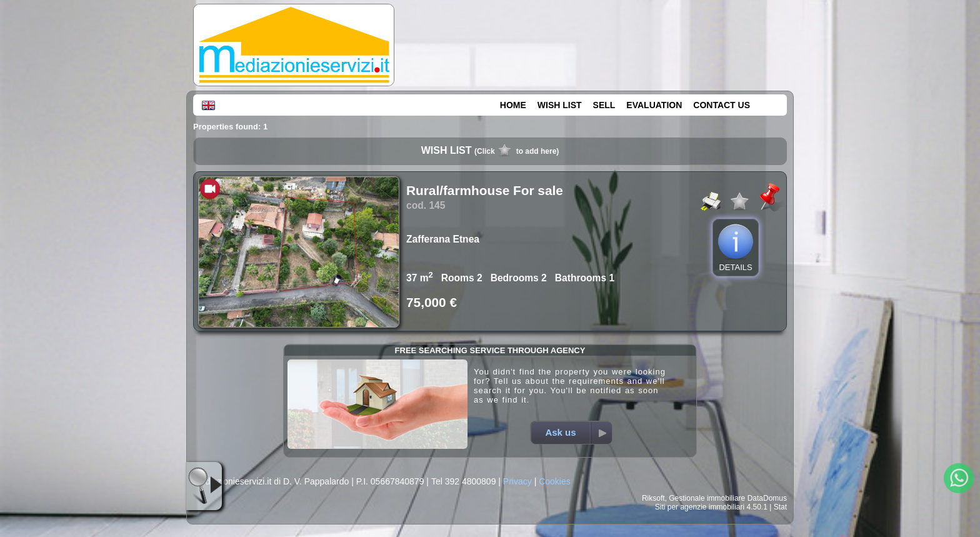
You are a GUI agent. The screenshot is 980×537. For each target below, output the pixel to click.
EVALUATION (654, 105)
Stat (780, 507)
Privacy (517, 481)
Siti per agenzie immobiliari (700, 507)
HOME (513, 105)
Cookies (555, 481)
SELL (604, 105)
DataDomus (767, 498)
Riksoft (653, 498)
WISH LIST (560, 105)
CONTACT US (722, 105)
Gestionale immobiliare (707, 498)
